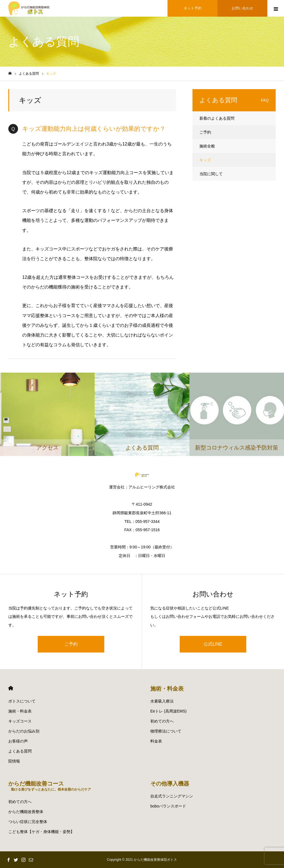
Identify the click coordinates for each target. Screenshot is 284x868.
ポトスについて (22, 701)
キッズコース (20, 721)
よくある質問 (20, 751)
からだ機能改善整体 (26, 812)
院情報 (14, 761)
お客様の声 (18, 741)
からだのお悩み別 (24, 731)
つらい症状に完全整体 (28, 822)
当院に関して (211, 174)
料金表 (156, 741)
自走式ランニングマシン (172, 796)
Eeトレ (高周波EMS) (168, 711)
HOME (11, 688)
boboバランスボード (168, 806)
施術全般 (207, 146)
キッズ (205, 160)
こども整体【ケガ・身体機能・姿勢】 (41, 832)
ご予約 (205, 132)
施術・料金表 (20, 711)
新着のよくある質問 (217, 118)
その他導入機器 (170, 784)
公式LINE (213, 644)
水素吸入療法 (162, 701)
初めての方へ (162, 721)
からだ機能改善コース (50, 786)
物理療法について (166, 731)
